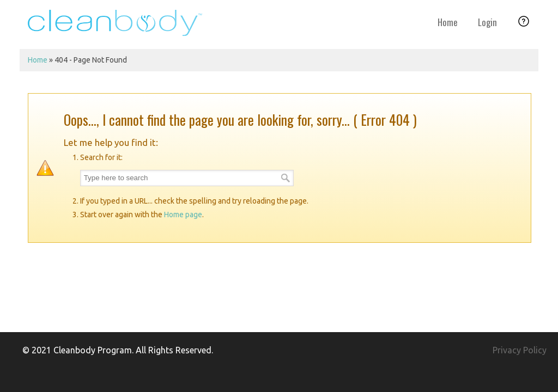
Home (38, 60)
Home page (183, 215)
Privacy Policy (520, 350)
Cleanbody (115, 23)
